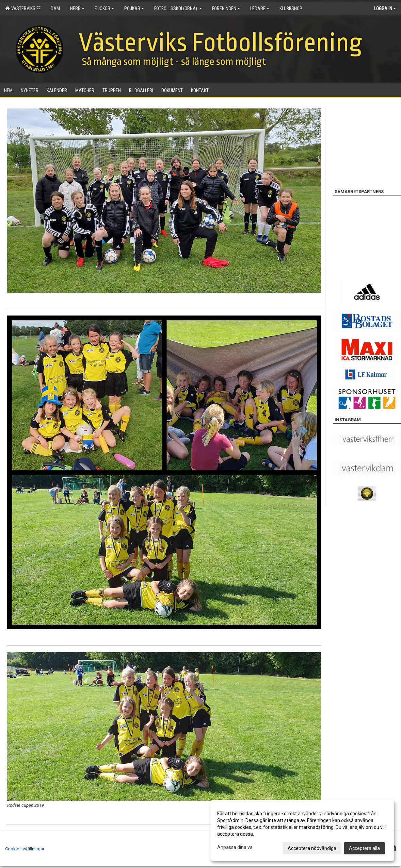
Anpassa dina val (235, 847)
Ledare (260, 8)
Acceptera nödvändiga (312, 848)
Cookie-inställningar (25, 849)
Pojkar (134, 8)
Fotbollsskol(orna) (178, 8)
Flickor (104, 8)
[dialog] (302, 831)
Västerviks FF (23, 8)
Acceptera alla (364, 848)
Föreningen (226, 8)
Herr (77, 8)
